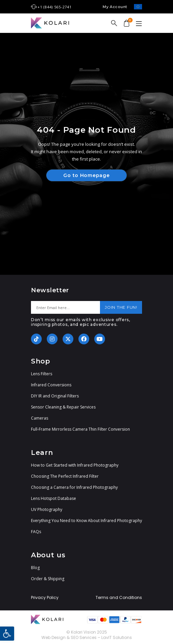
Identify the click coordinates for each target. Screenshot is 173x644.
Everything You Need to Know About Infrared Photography (86, 521)
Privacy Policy (45, 598)
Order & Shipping (48, 579)
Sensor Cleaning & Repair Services (63, 407)
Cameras (40, 418)
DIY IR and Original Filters (55, 396)
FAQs (36, 532)
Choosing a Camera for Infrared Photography (74, 487)
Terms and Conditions (119, 598)
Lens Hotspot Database (54, 498)
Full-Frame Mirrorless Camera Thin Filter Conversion (80, 429)
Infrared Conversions (51, 385)
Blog (35, 568)
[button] (7, 634)
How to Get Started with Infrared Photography (75, 465)
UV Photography (47, 509)
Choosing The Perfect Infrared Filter (65, 476)
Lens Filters (42, 374)
